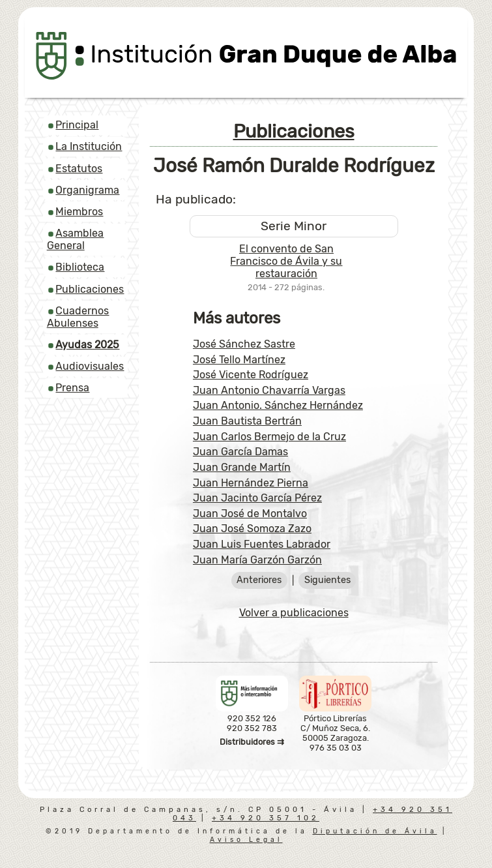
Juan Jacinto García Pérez (257, 498)
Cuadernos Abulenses (78, 317)
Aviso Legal (246, 840)
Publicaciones (90, 289)
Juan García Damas (240, 452)
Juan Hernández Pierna (251, 483)
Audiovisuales (90, 366)
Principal (77, 125)
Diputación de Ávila (375, 831)
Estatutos (79, 169)
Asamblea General (76, 239)
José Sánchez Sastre (244, 344)
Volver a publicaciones (294, 613)
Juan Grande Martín (242, 467)
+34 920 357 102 (266, 818)
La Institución (89, 146)
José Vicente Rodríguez (251, 375)
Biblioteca (80, 267)
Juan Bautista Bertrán (247, 421)
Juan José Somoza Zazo (252, 529)
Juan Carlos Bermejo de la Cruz (269, 437)
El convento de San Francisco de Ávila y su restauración (286, 261)
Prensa (72, 388)
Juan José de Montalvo (250, 514)
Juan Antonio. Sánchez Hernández (278, 405)
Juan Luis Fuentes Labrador (262, 544)
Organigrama (87, 190)
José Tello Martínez (239, 360)
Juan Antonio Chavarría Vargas (269, 390)
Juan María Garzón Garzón (257, 560)
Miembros (79, 212)
